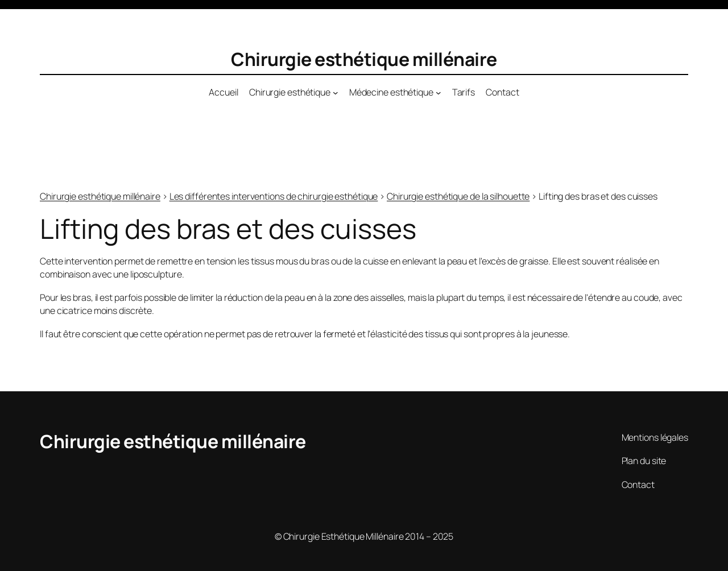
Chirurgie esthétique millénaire (364, 59)
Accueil (223, 92)
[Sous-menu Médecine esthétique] (439, 93)
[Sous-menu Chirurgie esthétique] (336, 93)
